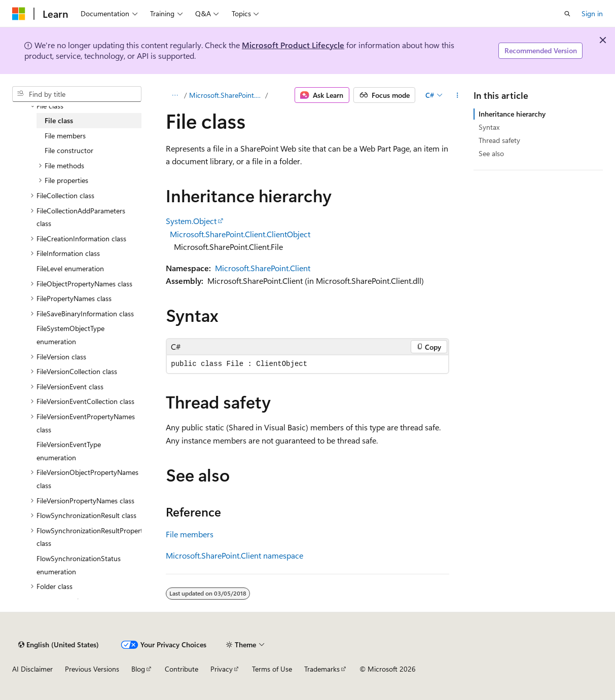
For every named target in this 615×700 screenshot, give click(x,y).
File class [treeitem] (59, 120)
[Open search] (567, 14)
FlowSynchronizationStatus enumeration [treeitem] (79, 565)
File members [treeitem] (65, 136)
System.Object (191, 221)
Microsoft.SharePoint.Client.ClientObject (240, 234)
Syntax (489, 127)
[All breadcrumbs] (175, 95)
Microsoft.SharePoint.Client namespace (234, 555)
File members (190, 534)
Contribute (182, 669)
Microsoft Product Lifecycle (293, 45)
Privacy (222, 669)
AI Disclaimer (32, 669)
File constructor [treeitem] (69, 150)
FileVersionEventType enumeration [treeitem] (69, 451)
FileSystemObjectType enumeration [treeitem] (70, 335)
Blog (138, 669)
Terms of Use (272, 669)
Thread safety (499, 140)
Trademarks (322, 669)
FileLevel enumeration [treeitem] (70, 268)
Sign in (592, 13)
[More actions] (457, 95)
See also (491, 153)
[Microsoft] (19, 14)
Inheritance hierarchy (512, 114)
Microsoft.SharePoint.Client (226, 95)
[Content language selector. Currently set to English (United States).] (59, 645)
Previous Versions (92, 669)
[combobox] (77, 94)
